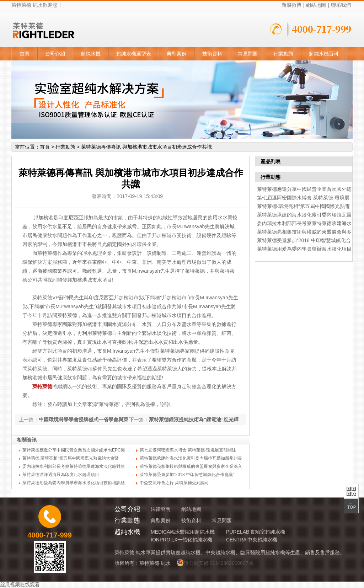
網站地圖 (316, 5)
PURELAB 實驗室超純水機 (256, 532)
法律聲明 (161, 509)
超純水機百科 (324, 54)
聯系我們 (341, 5)
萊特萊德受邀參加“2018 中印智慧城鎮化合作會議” (187, 475)
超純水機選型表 (134, 54)
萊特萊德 (42, 386)
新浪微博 (291, 5)
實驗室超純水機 (183, 552)
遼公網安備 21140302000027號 (215, 562)
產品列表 (271, 161)
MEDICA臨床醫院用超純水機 (183, 532)
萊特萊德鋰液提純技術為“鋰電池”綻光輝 (194, 419)
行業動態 (283, 54)
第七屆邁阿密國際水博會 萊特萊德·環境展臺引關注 (188, 450)
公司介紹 (55, 54)
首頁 (25, 54)
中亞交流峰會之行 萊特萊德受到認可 (174, 483)
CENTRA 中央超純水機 (252, 540)
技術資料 (212, 54)
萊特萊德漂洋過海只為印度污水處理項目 (61, 475)
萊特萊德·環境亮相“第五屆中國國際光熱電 (303, 206)
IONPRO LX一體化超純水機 (181, 540)
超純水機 (91, 54)
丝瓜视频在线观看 (20, 584)
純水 (38, 5)
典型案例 (177, 54)
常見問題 (248, 54)
